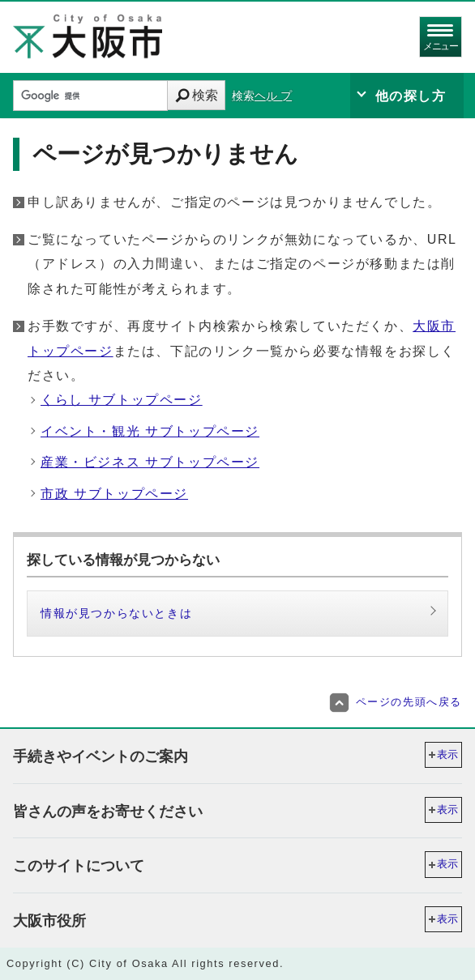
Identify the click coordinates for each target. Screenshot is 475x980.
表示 (447, 754)
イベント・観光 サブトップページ (150, 431)
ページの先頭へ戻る (396, 702)
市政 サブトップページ (114, 494)
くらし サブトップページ (122, 400)
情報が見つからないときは (116, 613)
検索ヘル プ (262, 96)
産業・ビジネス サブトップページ (150, 462)
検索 (205, 95)
